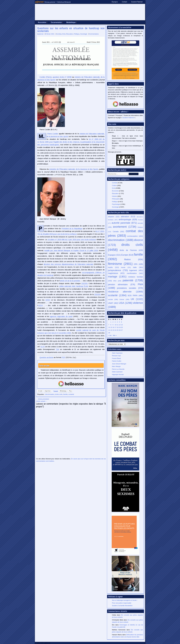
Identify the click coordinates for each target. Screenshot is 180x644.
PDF (63, 357)
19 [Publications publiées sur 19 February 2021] (120, 327)
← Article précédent (43, 399)
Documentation (56, 22)
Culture (114, 185)
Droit (64, 34)
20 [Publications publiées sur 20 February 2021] (122, 327)
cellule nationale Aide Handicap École (74, 286)
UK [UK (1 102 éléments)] (137, 299)
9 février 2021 (50, 34)
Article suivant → (42, 401)
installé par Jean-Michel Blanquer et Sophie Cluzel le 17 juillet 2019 (71, 250)
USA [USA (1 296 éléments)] (126, 303)
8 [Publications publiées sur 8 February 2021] (111, 325)
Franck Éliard (116, 358)
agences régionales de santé (61, 316)
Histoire (115, 196)
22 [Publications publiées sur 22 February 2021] (111, 330)
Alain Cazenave (117, 353)
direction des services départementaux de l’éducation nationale (68, 264)
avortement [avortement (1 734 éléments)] (125, 227)
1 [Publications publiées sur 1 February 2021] (111, 322)
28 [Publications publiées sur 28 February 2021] (109, 333)
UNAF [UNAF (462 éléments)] (113, 303)
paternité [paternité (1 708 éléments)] (133, 280)
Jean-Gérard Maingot (119, 364)
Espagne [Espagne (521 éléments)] (114, 255)
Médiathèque (71, 22)
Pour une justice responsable (122, 603)
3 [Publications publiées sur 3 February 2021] (115, 322)
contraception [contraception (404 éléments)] (135, 236)
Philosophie (116, 199)
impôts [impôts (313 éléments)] (113, 267)
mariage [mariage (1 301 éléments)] (117, 277)
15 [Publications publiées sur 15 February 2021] (111, 327)
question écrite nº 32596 (62, 77)
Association (42, 22)
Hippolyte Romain (118, 375)
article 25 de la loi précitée (70, 281)
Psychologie (116, 204)
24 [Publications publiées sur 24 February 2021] (115, 330)
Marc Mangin (116, 366)
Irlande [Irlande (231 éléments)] (126, 267)
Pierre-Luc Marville (118, 369)
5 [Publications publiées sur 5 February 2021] (119, 322)
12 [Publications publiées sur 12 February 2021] (120, 325)
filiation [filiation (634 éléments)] (134, 259)
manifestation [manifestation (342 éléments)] (135, 273)
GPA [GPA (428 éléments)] (138, 264)
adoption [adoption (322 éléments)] (114, 217)
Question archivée (46, 357)
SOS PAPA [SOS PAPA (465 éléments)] (135, 296)
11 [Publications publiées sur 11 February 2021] (118, 325)
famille (65, 394)
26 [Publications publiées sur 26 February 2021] (120, 330)
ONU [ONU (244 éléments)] (117, 281)
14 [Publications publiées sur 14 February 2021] (109, 327)
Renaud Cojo (116, 356)
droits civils (59, 394)
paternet (41, 34)
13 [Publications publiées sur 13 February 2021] (122, 325)
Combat (59, 34)
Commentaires (94, 34)
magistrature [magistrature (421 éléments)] (116, 273)
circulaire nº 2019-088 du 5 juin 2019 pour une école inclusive (72, 239)
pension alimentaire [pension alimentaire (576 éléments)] (122, 285)
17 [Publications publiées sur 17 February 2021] (115, 327)
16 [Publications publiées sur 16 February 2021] (113, 327)
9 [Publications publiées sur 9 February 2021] (113, 325)
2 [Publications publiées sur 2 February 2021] (113, 322)
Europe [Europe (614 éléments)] (127, 255)
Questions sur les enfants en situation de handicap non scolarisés (71, 30)
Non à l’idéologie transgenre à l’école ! (125, 600)
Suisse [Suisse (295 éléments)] (124, 299)
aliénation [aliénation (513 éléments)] (128, 217)
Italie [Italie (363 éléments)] (138, 267)
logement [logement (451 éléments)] (136, 270)
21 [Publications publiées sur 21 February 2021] (109, 330)
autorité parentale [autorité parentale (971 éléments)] (124, 223)
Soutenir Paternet (137, 2)
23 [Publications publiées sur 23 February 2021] (113, 330)
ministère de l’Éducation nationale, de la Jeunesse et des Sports (74, 169)
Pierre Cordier (53, 134)
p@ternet (39, 2)
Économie (115, 191)
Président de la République (72, 228)
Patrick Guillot (117, 361)
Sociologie (84, 34)
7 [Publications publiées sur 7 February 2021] (109, 325)
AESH (48, 300)
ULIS (43, 347)
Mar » (115, 335)
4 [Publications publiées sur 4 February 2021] (117, 322)
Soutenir (128, 118)
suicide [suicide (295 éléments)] (113, 299)
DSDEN (84, 283)
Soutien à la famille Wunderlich (122, 606)
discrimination (50, 394)
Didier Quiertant (117, 372)
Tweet (56, 391)
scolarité (71, 394)
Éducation (70, 34)
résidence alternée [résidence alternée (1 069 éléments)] (126, 292)
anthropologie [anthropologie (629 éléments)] (128, 220)
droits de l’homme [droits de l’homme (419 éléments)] (131, 250)
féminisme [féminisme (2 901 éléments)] (120, 264)
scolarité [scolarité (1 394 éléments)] (117, 295)
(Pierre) (46, 77)
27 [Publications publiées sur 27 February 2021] (122, 330)
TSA (57, 349)
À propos (115, 2)
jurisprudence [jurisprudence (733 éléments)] (118, 270)
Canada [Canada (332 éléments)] (118, 232)
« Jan (110, 335)
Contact (124, 2)
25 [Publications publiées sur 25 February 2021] (118, 330)
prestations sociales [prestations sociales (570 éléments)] (130, 288)
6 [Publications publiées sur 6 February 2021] (121, 322)
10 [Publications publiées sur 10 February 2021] (115, 325)
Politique (77, 34)
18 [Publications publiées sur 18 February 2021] (118, 327)
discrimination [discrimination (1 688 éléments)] (121, 240)
